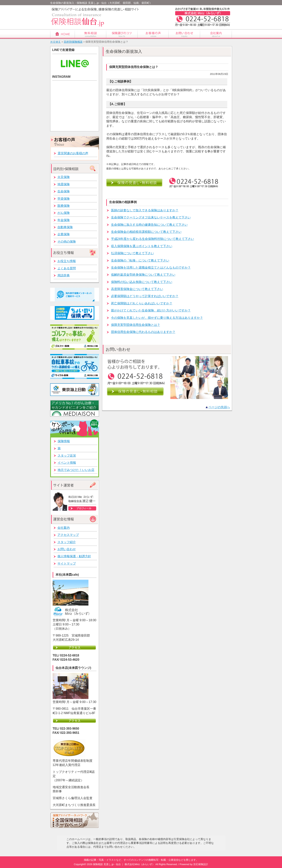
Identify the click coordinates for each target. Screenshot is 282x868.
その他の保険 (67, 242)
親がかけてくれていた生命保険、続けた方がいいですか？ (151, 310)
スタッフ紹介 (67, 542)
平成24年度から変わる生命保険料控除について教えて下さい (153, 239)
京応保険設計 (201, 864)
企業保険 (64, 234)
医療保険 (64, 206)
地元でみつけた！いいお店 (76, 470)
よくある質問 (67, 268)
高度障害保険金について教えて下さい (137, 289)
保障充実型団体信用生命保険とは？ (136, 325)
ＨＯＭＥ (56, 42)
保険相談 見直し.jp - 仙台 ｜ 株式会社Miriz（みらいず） (124, 864)
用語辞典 (64, 275)
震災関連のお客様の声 (73, 153)
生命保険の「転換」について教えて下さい (140, 260)
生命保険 (64, 191)
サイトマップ (67, 564)
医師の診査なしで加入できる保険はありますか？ (145, 210)
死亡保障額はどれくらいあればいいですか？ (142, 303)
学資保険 (64, 199)
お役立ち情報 (67, 261)
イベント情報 (67, 463)
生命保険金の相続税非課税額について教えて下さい (146, 232)
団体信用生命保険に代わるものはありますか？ (143, 332)
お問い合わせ (67, 549)
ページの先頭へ (219, 407)
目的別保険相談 (73, 42)
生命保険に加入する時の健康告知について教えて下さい (149, 225)
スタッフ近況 (67, 456)
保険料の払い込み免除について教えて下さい (142, 282)
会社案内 (64, 528)
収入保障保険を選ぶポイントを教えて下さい (142, 246)
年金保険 (64, 220)
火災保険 (64, 177)
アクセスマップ (68, 535)
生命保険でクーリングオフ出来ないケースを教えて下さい (151, 217)
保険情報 (64, 441)
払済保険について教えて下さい (132, 253)
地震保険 (64, 184)
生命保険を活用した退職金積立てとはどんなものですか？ (151, 268)
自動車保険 (65, 227)
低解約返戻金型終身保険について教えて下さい (143, 275)
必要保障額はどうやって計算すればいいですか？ (145, 296)
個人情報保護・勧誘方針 (74, 556)
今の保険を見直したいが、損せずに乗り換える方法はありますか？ (157, 318)
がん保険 (64, 213)
